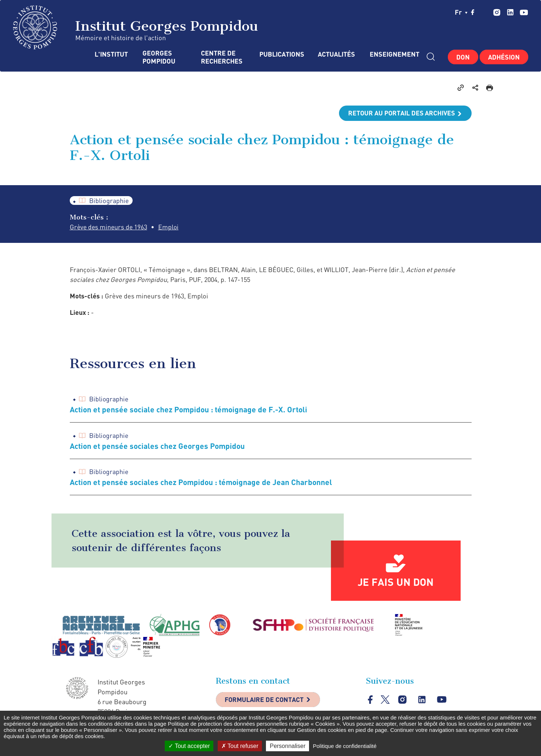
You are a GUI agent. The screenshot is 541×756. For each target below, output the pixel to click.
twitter (484, 12)
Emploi (170, 227)
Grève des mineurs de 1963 (109, 227)
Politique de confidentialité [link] (344, 746)
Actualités (336, 54)
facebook (473, 12)
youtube (524, 12)
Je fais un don (396, 582)
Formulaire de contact (265, 700)
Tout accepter (189, 746)
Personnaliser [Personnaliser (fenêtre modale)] (287, 746)
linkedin (510, 12)
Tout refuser (240, 746)
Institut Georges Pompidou (136, 27)
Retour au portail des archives (401, 113)
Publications (281, 54)
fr (461, 12)
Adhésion (504, 57)
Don (463, 57)
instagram (497, 12)
